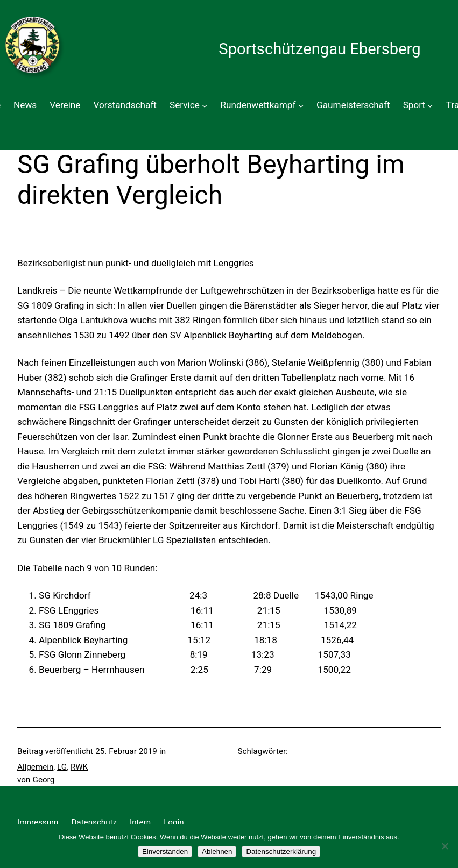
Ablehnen (217, 852)
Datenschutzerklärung (281, 852)
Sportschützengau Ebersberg (319, 49)
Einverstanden (165, 852)
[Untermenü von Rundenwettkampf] (301, 105)
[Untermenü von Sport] (430, 105)
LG (62, 767)
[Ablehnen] (445, 846)
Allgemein (35, 767)
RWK (79, 767)
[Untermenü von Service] (205, 105)
